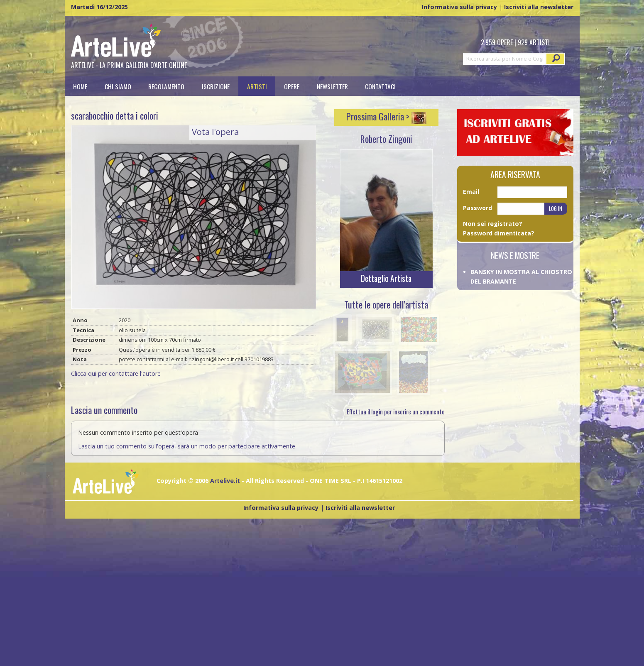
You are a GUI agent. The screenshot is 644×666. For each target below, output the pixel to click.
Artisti (257, 86)
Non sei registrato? (493, 224)
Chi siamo (118, 86)
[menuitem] (81, 86)
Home (80, 86)
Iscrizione (216, 86)
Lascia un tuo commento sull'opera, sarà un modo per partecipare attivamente (187, 446)
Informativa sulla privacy (459, 7)
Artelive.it (225, 481)
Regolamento (166, 86)
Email (471, 192)
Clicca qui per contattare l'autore (116, 373)
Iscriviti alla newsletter (539, 7)
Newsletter (332, 86)
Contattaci (380, 86)
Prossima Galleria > (386, 116)
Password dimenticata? (499, 233)
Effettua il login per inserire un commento (396, 412)
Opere (292, 86)
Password (477, 208)
